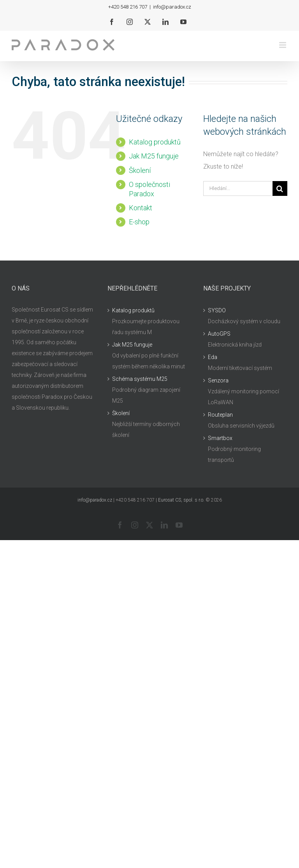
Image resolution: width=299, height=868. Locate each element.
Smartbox (220, 438)
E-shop (139, 222)
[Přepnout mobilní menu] (283, 45)
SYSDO (217, 310)
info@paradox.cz (172, 7)
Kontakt (141, 208)
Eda (213, 357)
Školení (140, 170)
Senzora (218, 380)
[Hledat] (280, 188)
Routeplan (220, 415)
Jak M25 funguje (154, 156)
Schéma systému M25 (140, 379)
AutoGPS (219, 334)
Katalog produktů (155, 142)
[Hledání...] (238, 188)
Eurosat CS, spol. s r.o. (181, 500)
